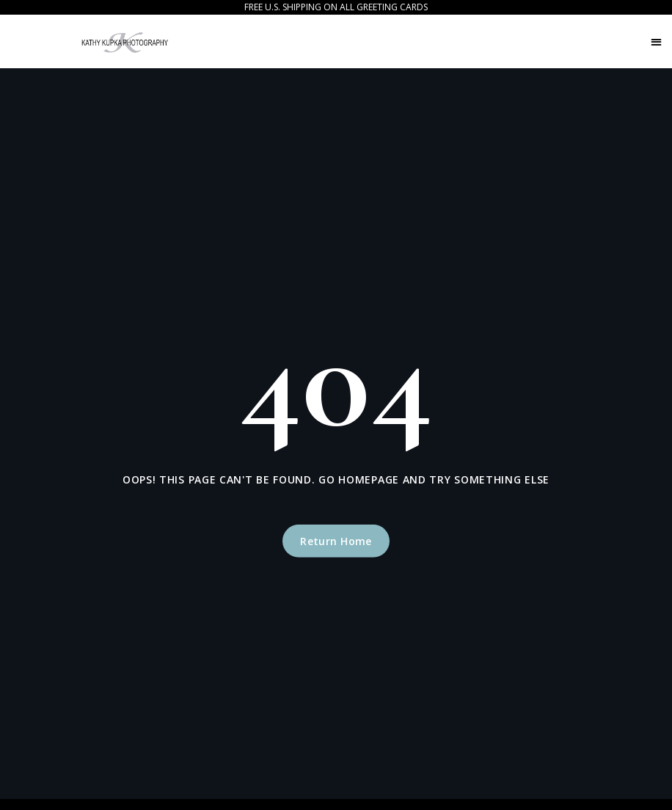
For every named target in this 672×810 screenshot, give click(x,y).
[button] (656, 41)
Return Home (336, 541)
